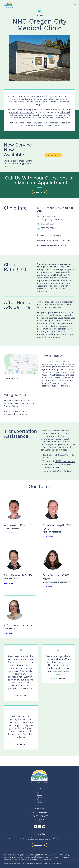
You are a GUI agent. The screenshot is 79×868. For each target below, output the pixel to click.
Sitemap (39, 863)
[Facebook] (44, 827)
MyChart (39, 802)
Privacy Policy (47, 863)
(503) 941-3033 (40, 819)
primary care (36, 109)
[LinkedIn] (35, 827)
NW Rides (67, 471)
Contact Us (40, 822)
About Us (39, 793)
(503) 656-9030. (54, 307)
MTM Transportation (65, 461)
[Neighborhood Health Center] (9, 5)
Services (40, 795)
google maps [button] (9, 378)
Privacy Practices (56, 863)
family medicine (50, 109)
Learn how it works (32, 125)
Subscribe (38, 845)
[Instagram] (40, 827)
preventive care (27, 112)
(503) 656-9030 (48, 224)
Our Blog (39, 797)
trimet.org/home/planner (16, 414)
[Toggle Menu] (75, 4)
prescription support (57, 115)
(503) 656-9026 (48, 228)
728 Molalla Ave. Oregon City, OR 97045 (51, 218)
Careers (39, 800)
